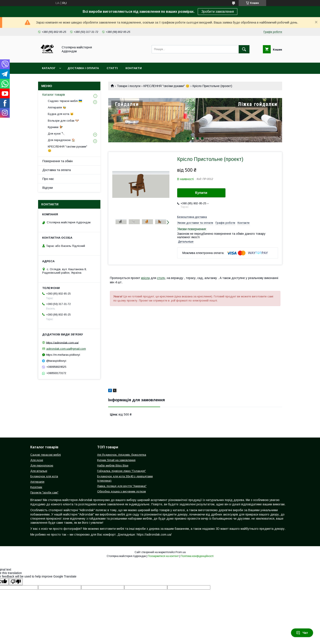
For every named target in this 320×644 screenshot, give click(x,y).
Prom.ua (181, 552)
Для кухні (37, 460)
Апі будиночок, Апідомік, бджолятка (122, 455)
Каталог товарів (54, 95)
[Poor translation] (16, 582)
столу (161, 278)
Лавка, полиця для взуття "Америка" (122, 486)
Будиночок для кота (44, 476)
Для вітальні (39, 471)
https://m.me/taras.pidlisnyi (63, 355)
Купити (201, 193)
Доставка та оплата (57, 170)
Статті (112, 68)
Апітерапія (37, 482)
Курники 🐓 (55, 127)
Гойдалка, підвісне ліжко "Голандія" (121, 471)
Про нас (48, 179)
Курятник (36, 487)
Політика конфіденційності (197, 556)
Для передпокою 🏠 (61, 140)
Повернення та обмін (58, 161)
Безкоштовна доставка (192, 217)
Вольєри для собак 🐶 (63, 121)
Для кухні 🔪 (56, 134)
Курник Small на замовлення (116, 460)
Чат (302, 633)
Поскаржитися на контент (163, 556)
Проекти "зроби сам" (44, 493)
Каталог (49, 68)
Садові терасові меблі (46, 455)
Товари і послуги (129, 86)
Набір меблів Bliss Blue (113, 466)
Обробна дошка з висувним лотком (121, 491)
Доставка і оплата (83, 68)
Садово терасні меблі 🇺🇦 (65, 101)
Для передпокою (42, 466)
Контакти (134, 68)
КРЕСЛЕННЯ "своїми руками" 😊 (166, 86)
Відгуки (48, 188)
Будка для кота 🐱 (61, 114)
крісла (145, 278)
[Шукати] (244, 49)
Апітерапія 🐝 (57, 107)
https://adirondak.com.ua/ (62, 342)
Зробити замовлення (218, 12)
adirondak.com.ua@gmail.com (66, 349)
